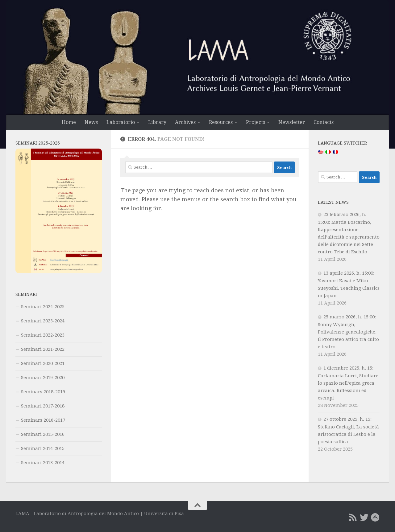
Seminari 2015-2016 (43, 434)
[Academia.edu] (375, 518)
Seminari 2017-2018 (43, 406)
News (91, 122)
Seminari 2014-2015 (43, 448)
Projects (256, 122)
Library (157, 122)
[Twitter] (364, 518)
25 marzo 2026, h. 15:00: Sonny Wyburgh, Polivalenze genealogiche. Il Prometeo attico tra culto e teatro (348, 332)
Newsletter (292, 122)
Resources (221, 122)
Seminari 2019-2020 (43, 378)
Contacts (324, 122)
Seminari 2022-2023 (43, 335)
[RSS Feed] (353, 518)
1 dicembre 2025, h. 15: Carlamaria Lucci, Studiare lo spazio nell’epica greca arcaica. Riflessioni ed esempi (348, 383)
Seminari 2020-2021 (43, 363)
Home (69, 122)
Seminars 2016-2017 (43, 420)
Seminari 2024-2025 (43, 307)
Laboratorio (121, 122)
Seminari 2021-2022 (43, 349)
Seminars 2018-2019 (43, 392)
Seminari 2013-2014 (43, 463)
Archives (185, 122)
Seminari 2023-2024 (43, 321)
